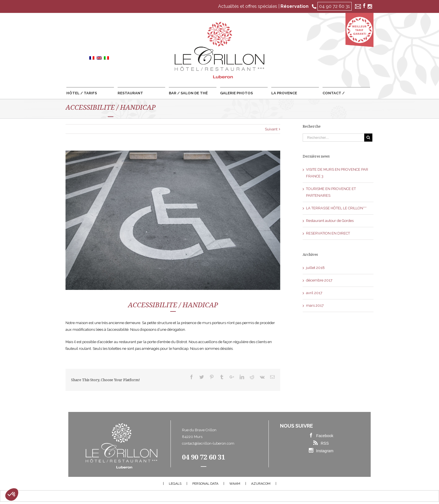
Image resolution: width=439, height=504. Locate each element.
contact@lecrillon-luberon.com (208, 443)
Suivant (271, 129)
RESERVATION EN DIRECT (328, 233)
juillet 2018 (315, 268)
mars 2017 (315, 305)
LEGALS (175, 484)
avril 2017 (314, 293)
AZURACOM (261, 484)
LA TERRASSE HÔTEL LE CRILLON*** (336, 208)
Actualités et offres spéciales (248, 6)
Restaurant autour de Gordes (330, 221)
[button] (12, 494)
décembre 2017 (319, 280)
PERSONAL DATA (205, 484)
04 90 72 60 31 (335, 6)
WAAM (235, 484)
